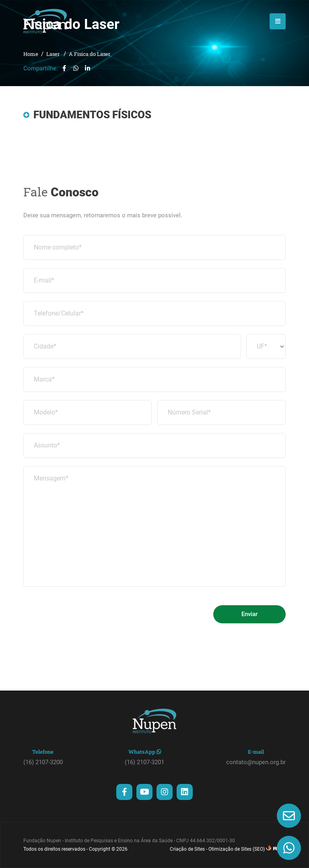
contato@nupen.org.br (256, 762)
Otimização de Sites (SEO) (237, 849)
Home (31, 54)
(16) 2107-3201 (144, 762)
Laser (54, 54)
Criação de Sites (187, 849)
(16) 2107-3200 (43, 762)
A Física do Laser (90, 54)
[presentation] (84, 610)
